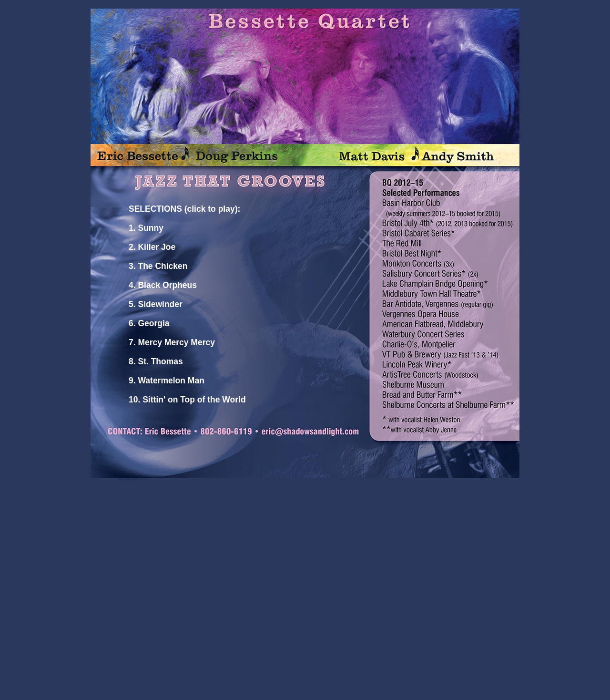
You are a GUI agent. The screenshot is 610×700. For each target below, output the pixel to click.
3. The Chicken (158, 266)
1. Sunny (146, 228)
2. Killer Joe (152, 247)
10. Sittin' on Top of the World (187, 400)
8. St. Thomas (156, 361)
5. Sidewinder (156, 304)
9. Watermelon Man (167, 381)
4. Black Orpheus (163, 285)
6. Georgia (149, 323)
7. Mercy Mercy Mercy (172, 342)
